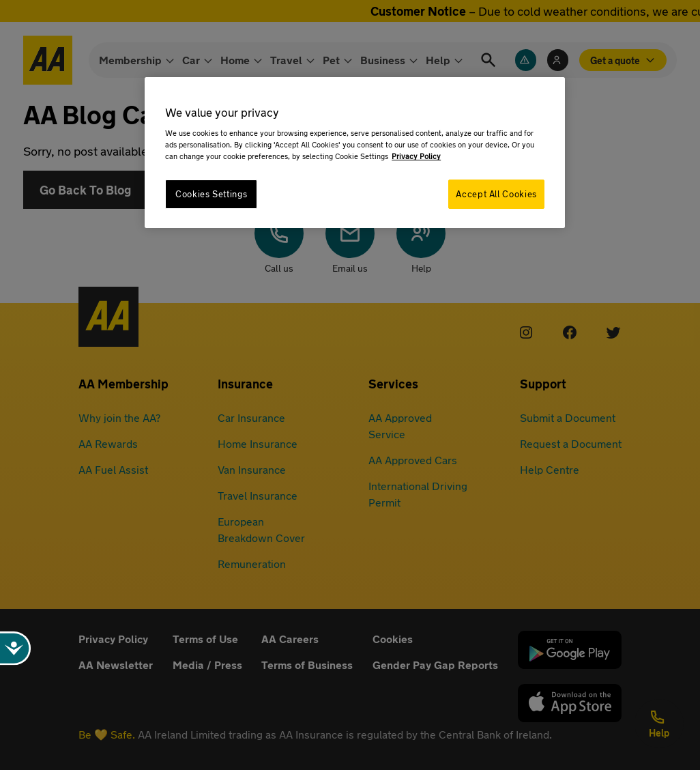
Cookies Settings (211, 194)
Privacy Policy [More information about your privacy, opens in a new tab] (416, 156)
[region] (355, 153)
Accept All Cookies (496, 194)
